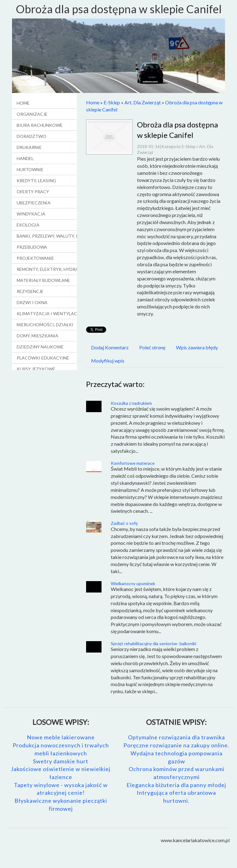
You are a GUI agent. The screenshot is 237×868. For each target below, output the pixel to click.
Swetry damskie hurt (61, 761)
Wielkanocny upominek (133, 583)
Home (93, 102)
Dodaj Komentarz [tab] (110, 347)
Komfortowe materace (133, 463)
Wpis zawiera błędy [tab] (197, 347)
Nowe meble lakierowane (61, 737)
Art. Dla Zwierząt (143, 102)
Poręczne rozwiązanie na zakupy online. (176, 745)
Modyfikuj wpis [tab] (108, 361)
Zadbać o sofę (124, 523)
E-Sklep (112, 102)
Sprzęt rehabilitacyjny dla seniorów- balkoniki (154, 643)
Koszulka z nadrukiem (131, 403)
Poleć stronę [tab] (152, 347)
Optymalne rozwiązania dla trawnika (177, 737)
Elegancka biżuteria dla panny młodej (176, 785)
